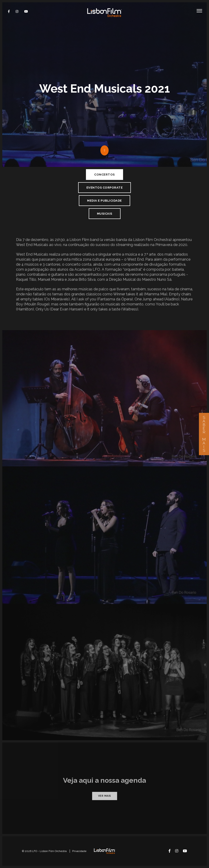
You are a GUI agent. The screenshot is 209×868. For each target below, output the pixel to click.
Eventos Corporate (105, 188)
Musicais (105, 214)
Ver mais (105, 796)
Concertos (104, 175)
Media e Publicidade (104, 201)
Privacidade (79, 851)
